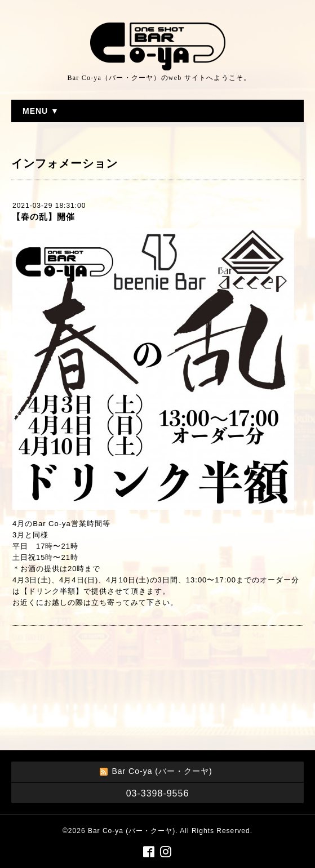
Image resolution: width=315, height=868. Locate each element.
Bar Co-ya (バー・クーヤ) (132, 831)
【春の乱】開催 (43, 217)
